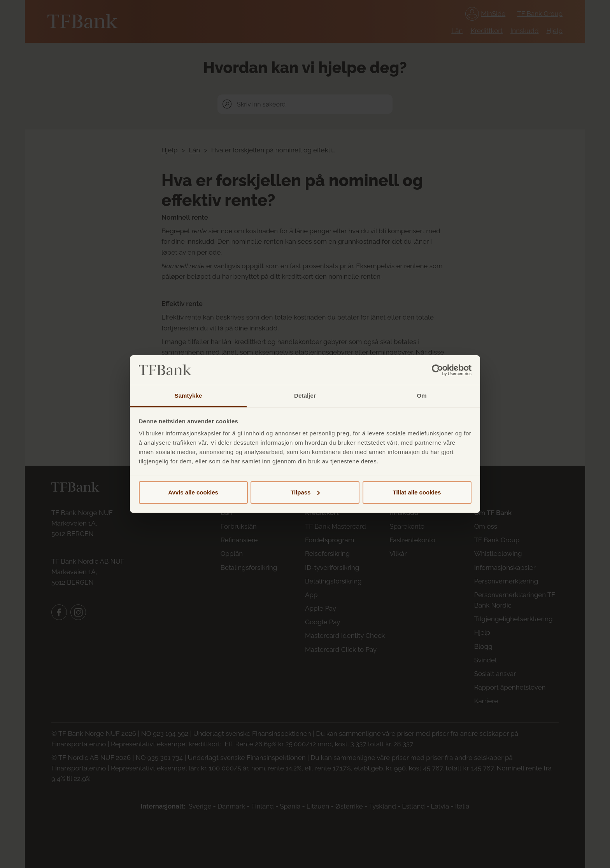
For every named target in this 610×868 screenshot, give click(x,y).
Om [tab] (422, 396)
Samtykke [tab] (188, 396)
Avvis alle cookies (193, 492)
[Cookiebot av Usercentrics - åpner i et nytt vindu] (437, 370)
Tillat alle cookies (417, 492)
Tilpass (305, 492)
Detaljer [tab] (305, 396)
